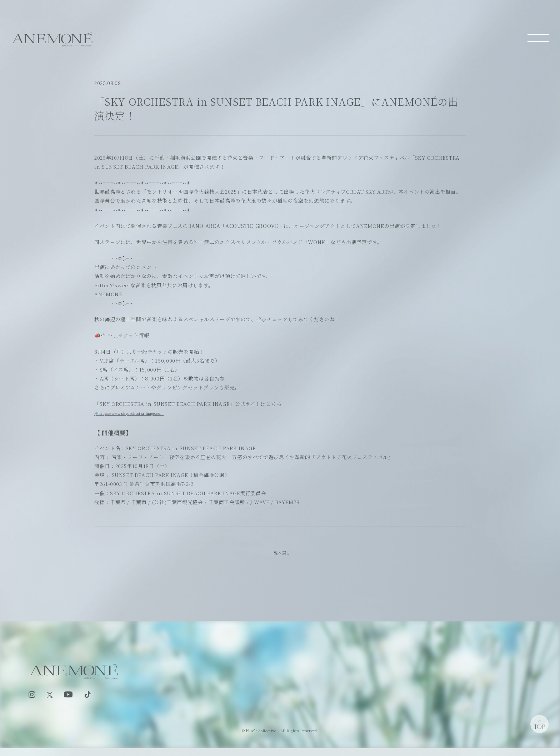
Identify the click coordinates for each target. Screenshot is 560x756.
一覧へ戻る (280, 555)
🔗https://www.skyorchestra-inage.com (147, 413)
